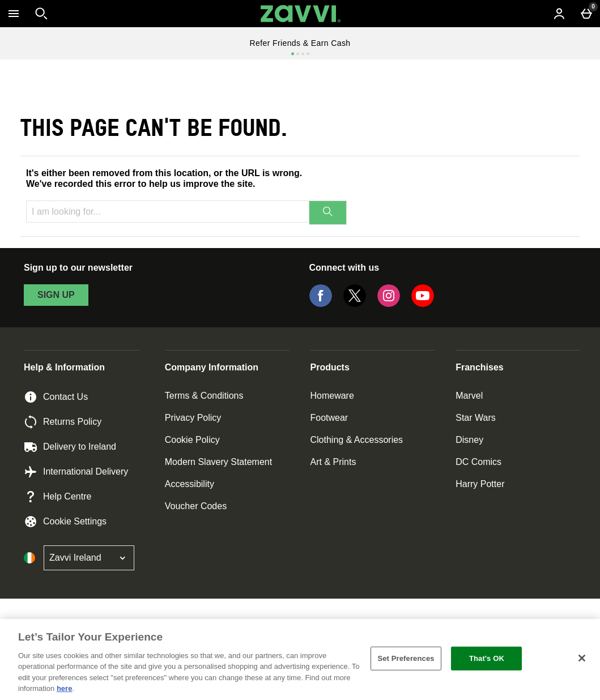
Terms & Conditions (204, 396)
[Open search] (41, 14)
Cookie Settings (65, 522)
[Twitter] (355, 304)
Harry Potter (480, 484)
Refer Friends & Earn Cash (300, 43)
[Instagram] (389, 304)
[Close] (582, 658)
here (64, 688)
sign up (56, 295)
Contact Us (56, 397)
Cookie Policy (192, 440)
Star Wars (476, 418)
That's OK (487, 658)
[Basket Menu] (586, 14)
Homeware (332, 396)
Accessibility (190, 484)
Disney (469, 440)
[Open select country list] (89, 558)
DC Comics (478, 462)
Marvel (469, 396)
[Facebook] (321, 304)
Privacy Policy (193, 418)
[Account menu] (559, 14)
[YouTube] (423, 304)
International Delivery (76, 472)
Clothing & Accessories (356, 440)
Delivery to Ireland (70, 447)
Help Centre (58, 497)
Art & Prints (333, 462)
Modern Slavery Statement (218, 462)
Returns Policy (63, 422)
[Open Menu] (14, 14)
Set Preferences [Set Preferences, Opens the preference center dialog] (406, 658)
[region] (300, 660)
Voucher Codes (196, 506)
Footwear (329, 418)
